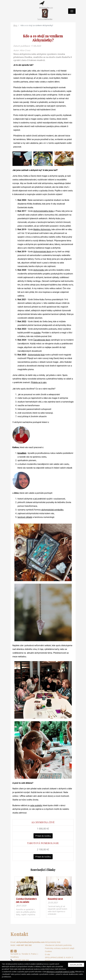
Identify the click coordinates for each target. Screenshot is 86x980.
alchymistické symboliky (52, 510)
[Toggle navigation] (72, 11)
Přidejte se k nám (39, 382)
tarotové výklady (25, 517)
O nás (48, 954)
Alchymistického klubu (43, 211)
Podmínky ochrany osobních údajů (60, 948)
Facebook (12, 951)
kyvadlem (22, 453)
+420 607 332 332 (24, 945)
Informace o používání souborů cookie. (61, 972)
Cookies (48, 951)
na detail (27, 897)
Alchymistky (39, 270)
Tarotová (45, 19)
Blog (15, 25)
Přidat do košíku (43, 836)
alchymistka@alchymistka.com (30, 942)
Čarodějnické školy (42, 340)
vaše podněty (36, 805)
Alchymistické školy (42, 252)
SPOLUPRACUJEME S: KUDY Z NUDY (59, 959)
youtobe (37, 333)
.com (46, 8)
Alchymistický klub (36, 355)
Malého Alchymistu (42, 229)
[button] (22, 159)
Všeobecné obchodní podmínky (58, 945)
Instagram (15, 951)
